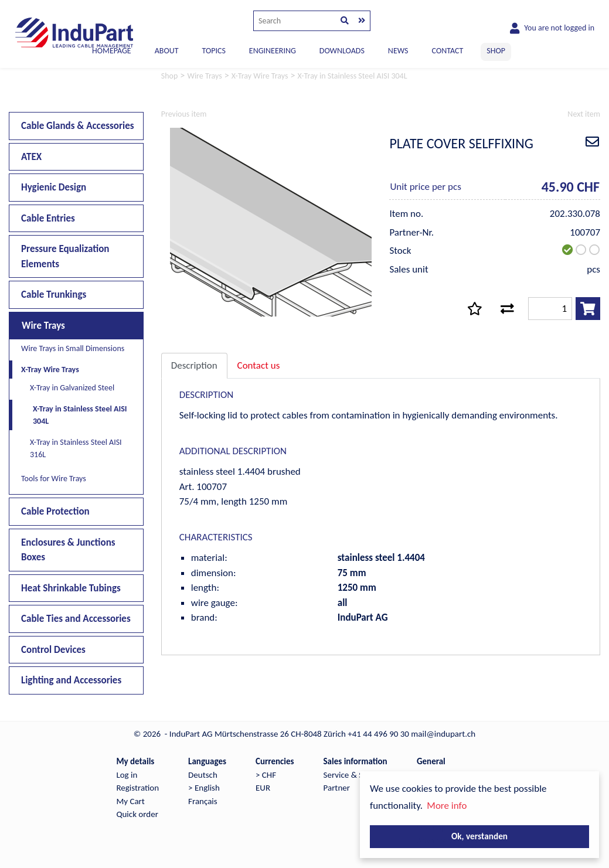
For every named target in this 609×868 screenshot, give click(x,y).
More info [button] (447, 806)
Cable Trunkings (54, 295)
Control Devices (53, 650)
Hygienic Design (54, 187)
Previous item (184, 114)
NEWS (398, 51)
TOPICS (213, 51)
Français (203, 801)
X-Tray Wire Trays (50, 370)
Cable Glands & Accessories (78, 126)
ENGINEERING (273, 51)
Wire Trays (43, 326)
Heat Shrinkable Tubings (71, 588)
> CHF (266, 775)
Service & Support (355, 775)
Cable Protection (55, 511)
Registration (137, 788)
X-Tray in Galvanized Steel (72, 388)
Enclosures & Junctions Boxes (68, 550)
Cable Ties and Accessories (76, 619)
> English (204, 788)
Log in (127, 775)
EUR (263, 788)
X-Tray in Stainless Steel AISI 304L (80, 415)
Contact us (259, 365)
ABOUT (167, 51)
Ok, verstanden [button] (479, 836)
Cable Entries (48, 218)
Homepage (112, 51)
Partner (337, 788)
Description (194, 365)
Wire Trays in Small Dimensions (73, 348)
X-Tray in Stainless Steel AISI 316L (76, 448)
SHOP (496, 51)
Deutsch (203, 775)
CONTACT (448, 51)
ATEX (31, 157)
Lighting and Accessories (71, 680)
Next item (584, 114)
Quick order (137, 814)
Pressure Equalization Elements (65, 256)
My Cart (130, 801)
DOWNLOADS (342, 51)
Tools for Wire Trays (54, 479)
